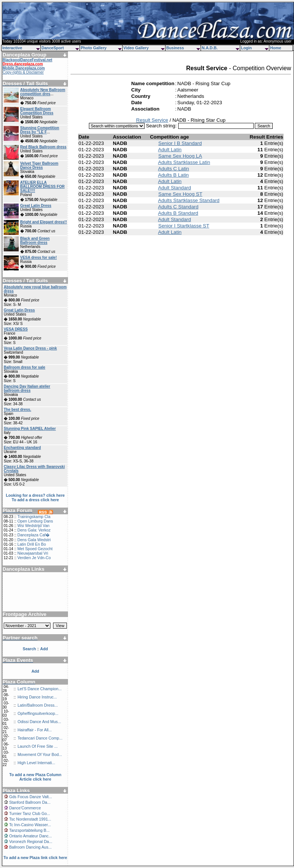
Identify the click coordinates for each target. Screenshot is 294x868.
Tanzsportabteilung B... (29, 830)
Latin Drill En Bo (31, 544)
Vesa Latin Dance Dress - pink (30, 348)
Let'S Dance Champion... (40, 689)
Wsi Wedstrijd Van (33, 526)
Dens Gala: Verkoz (34, 530)
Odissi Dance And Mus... (39, 722)
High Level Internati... (36, 763)
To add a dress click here (35, 500)
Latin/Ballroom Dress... (38, 705)
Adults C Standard (178, 207)
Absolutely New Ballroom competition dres (43, 92)
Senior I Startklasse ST (184, 226)
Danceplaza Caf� (33, 535)
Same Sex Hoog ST (180, 194)
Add (35, 671)
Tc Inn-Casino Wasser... (30, 825)
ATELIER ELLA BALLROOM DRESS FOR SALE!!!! (42, 187)
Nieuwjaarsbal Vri (33, 553)
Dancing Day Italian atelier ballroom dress (27, 388)
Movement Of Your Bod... (40, 754)
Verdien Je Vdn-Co (34, 558)
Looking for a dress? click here (35, 495)
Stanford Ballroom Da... (30, 802)
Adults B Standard (178, 213)
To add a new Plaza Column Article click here (35, 777)
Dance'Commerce (25, 808)
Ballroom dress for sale (24, 367)
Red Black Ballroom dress (43, 147)
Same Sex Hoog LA (180, 156)
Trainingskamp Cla (34, 517)
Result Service (152, 120)
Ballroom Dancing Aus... (30, 847)
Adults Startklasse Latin (184, 162)
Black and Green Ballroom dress (35, 241)
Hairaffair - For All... (35, 730)
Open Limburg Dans (35, 521)
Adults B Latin (173, 175)
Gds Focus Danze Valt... (30, 797)
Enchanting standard (22, 448)
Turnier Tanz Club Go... (30, 813)
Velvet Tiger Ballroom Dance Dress (39, 165)
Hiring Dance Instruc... (37, 697)
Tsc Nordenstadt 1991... (30, 819)
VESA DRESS (16, 329)
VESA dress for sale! (38, 258)
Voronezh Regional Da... (31, 841)
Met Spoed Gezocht (35, 549)
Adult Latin (170, 150)
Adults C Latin (174, 169)
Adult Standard (174, 188)
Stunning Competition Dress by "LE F (40, 130)
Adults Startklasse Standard (189, 200)
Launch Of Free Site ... (38, 746)
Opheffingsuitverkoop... (38, 713)
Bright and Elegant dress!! (44, 222)
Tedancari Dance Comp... (40, 738)
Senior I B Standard (180, 143)
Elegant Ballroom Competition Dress (37, 111)
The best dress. (17, 410)
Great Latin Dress (36, 206)
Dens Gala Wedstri (34, 540)
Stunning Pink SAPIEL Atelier (30, 429)
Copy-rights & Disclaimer (23, 72)
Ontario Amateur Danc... (30, 836)
